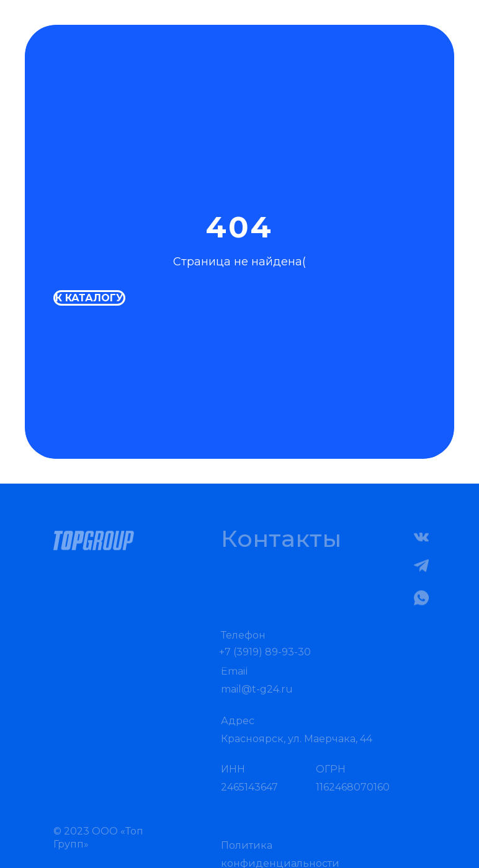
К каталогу (89, 298)
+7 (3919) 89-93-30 (265, 662)
